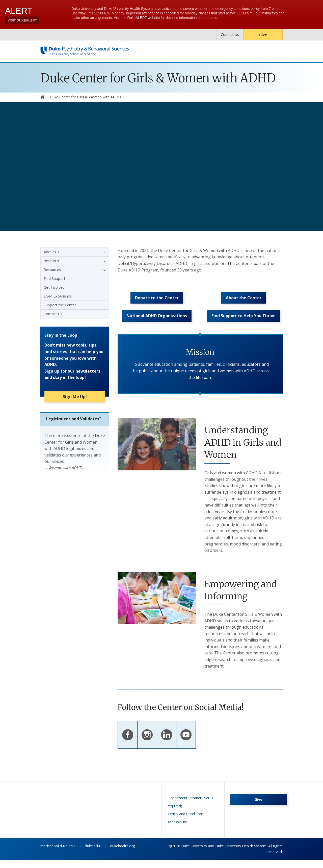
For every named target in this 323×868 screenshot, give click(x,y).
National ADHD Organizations (157, 323)
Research (51, 261)
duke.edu (92, 854)
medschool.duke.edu (58, 854)
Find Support (55, 278)
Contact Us (230, 35)
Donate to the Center (157, 301)
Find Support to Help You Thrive (244, 323)
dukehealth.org (123, 854)
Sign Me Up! (75, 399)
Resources (52, 270)
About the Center (244, 301)
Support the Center (60, 305)
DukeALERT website (144, 18)
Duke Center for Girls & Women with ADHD (158, 78)
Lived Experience (58, 296)
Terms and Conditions (186, 822)
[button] (103, 252)
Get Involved (54, 287)
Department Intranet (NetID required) (190, 810)
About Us (51, 252)
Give (263, 35)
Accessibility (177, 830)
